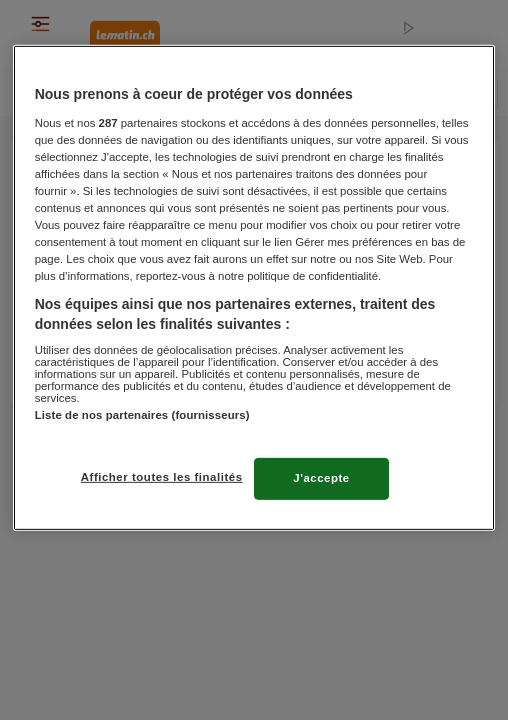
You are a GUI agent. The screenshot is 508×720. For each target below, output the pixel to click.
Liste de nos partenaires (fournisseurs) (142, 415)
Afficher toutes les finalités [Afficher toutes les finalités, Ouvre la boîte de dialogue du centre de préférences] (162, 477)
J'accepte (321, 478)
